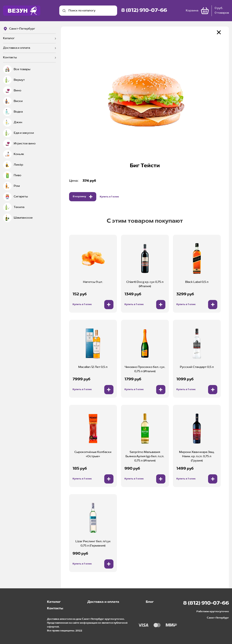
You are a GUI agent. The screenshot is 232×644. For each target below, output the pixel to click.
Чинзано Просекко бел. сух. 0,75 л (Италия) (145, 369)
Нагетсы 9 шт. (93, 282)
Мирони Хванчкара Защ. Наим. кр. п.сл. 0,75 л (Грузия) (197, 456)
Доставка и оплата (17, 48)
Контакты (10, 58)
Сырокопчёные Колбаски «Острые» (93, 454)
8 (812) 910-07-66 (144, 11)
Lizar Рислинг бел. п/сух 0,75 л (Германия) (93, 544)
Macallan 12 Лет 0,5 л (93, 367)
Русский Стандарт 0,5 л (197, 367)
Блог (150, 602)
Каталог (9, 38)
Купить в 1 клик (109, 197)
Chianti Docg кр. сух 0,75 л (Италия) (145, 284)
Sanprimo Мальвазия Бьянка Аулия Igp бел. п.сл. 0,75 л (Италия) (145, 456)
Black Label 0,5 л (197, 282)
